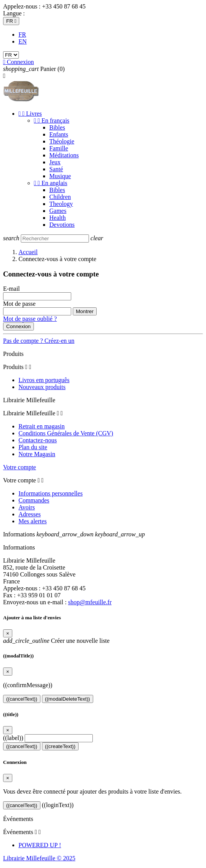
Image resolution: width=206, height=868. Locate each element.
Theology (61, 204)
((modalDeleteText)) (68, 699)
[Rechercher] (55, 238)
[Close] (8, 633)
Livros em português (44, 380)
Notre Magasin (37, 454)
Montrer (85, 311)
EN (23, 41)
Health (58, 218)
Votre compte (19, 467)
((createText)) (60, 746)
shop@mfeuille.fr (90, 602)
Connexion (18, 326)
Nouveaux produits (42, 387)
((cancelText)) (22, 699)
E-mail (12, 289)
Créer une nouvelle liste (56, 641)
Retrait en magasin (42, 426)
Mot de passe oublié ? (30, 319)
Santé (56, 169)
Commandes (34, 500)
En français (52, 121)
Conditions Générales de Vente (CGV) (66, 433)
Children (60, 197)
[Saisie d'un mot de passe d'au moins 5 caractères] (37, 311)
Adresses (30, 514)
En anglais (51, 183)
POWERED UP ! (40, 845)
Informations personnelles (51, 493)
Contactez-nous (38, 440)
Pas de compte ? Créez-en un (39, 341)
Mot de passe (19, 304)
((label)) (13, 738)
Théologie (62, 141)
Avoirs (27, 507)
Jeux (55, 162)
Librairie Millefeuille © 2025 (39, 858)
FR (22, 35)
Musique (60, 176)
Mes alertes (33, 521)
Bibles (57, 127)
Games (58, 211)
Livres (30, 114)
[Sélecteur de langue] (11, 21)
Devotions (62, 225)
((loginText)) (58, 805)
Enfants (59, 134)
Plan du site (33, 447)
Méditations (64, 155)
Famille (59, 148)
